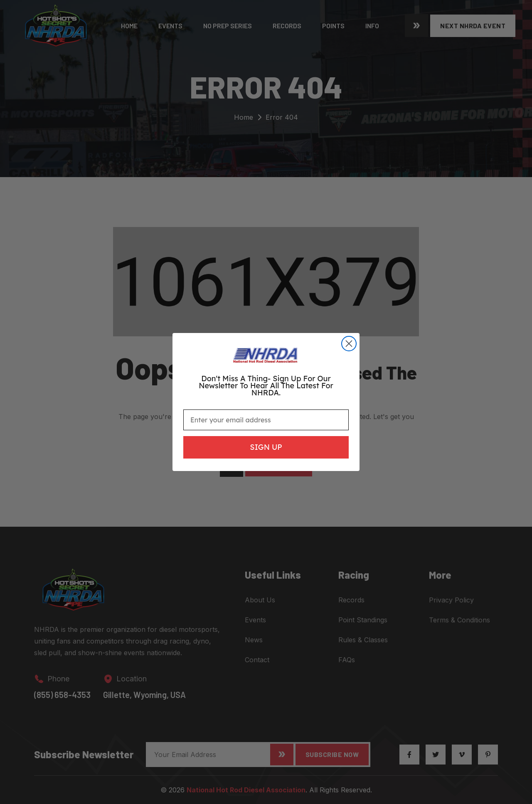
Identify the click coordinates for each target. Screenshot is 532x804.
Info (372, 26)
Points (333, 26)
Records (287, 26)
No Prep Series (228, 26)
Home (129, 26)
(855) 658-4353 (62, 701)
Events (170, 26)
